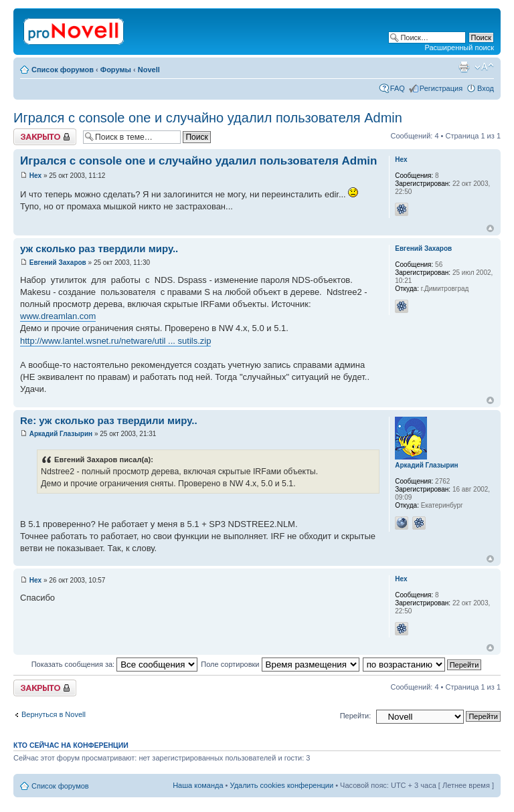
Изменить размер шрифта (484, 67)
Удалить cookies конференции (282, 785)
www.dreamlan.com (58, 316)
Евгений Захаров (58, 263)
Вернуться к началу (490, 228)
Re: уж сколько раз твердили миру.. (109, 420)
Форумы (116, 70)
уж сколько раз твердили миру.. (99, 248)
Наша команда (198, 785)
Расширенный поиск (459, 47)
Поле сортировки (280, 664)
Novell (149, 70)
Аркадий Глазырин (61, 434)
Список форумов (63, 70)
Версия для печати (464, 67)
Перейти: (356, 716)
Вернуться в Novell (54, 714)
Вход (486, 88)
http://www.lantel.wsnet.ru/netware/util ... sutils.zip (115, 341)
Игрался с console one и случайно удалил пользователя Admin (208, 118)
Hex (35, 176)
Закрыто (45, 137)
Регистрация (441, 88)
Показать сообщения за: (115, 664)
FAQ (398, 88)
